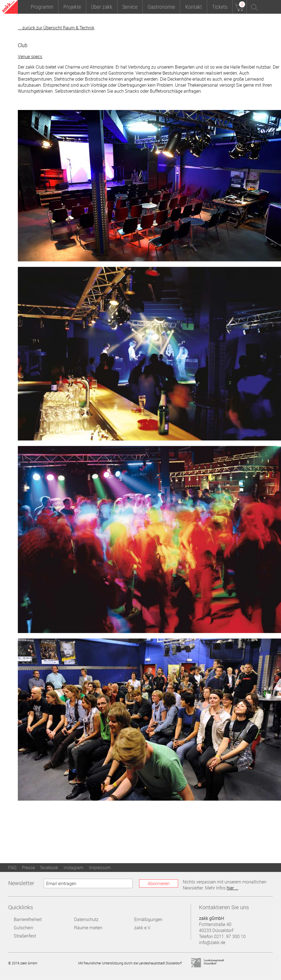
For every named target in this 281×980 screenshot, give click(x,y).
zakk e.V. (143, 928)
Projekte (72, 7)
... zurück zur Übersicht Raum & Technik (56, 28)
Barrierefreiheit (28, 919)
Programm (42, 7)
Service (130, 7)
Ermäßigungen (148, 919)
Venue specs (30, 57)
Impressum (100, 868)
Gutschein (23, 928)
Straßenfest (25, 936)
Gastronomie (161, 7)
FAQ (12, 868)
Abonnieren (159, 883)
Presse (28, 868)
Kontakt (194, 7)
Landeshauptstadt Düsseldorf (208, 963)
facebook (49, 868)
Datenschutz (86, 919)
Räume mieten (88, 928)
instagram (74, 868)
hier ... (232, 888)
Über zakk (102, 7)
